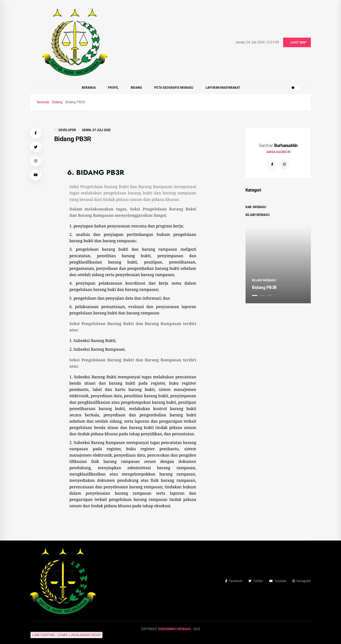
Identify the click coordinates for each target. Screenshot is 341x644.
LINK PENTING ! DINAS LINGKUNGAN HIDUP (67, 635)
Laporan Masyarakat (223, 88)
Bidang (136, 88)
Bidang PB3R (264, 287)
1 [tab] (255, 295)
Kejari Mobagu (258, 215)
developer (67, 130)
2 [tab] (262, 295)
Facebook (234, 581)
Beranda (89, 88)
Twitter (256, 581)
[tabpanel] (278, 265)
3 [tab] (269, 295)
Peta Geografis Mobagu (174, 88)
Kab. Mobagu (256, 207)
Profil (113, 88)
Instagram (302, 581)
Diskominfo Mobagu (175, 629)
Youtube (278, 581)
